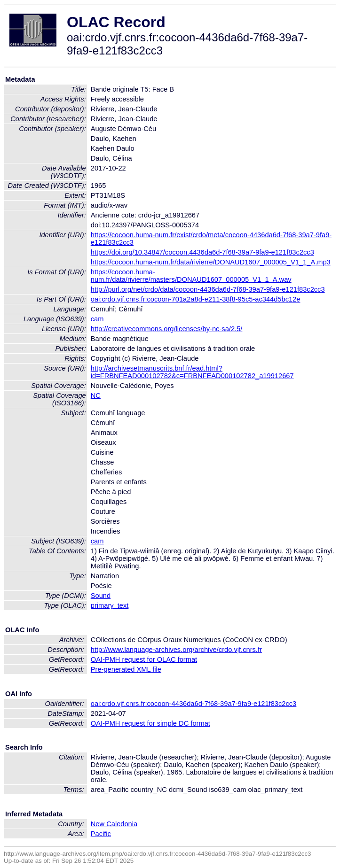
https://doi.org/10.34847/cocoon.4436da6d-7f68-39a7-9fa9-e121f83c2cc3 (202, 252)
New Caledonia (114, 824)
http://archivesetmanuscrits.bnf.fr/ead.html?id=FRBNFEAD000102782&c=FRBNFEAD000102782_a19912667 (192, 372)
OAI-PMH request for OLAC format (144, 659)
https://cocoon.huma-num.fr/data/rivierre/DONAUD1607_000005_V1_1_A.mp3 (211, 262)
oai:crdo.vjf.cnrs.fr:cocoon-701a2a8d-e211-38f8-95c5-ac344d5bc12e (196, 299)
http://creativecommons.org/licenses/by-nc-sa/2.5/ (167, 329)
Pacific (101, 834)
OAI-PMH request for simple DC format (150, 723)
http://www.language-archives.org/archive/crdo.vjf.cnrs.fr (176, 650)
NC (96, 395)
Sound (101, 596)
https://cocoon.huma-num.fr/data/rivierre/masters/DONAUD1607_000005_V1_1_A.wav (191, 276)
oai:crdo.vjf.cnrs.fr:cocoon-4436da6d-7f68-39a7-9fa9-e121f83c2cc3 (194, 704)
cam (97, 319)
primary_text (110, 605)
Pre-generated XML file (126, 669)
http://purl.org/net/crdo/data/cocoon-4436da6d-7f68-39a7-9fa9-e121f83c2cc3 (208, 289)
